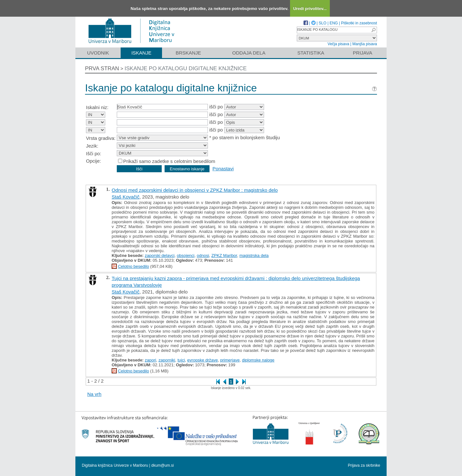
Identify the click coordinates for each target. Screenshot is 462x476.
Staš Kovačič (126, 197)
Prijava (363, 53)
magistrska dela (254, 255)
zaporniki (167, 360)
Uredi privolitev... (310, 8)
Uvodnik (98, 53)
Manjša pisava (365, 44)
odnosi (203, 255)
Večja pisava (338, 44)
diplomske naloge (258, 360)
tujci (181, 360)
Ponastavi (223, 169)
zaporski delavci (160, 255)
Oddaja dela (249, 53)
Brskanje (188, 53)
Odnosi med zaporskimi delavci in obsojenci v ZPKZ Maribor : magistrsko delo (195, 190)
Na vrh (94, 394)
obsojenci (186, 255)
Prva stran (102, 68)
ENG (334, 23)
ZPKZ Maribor (224, 255)
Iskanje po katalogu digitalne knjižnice (186, 68)
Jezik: (92, 146)
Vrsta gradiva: (101, 138)
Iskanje (141, 53)
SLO (322, 23)
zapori (150, 360)
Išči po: (94, 153)
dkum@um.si (163, 465)
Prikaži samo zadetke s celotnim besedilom (169, 161)
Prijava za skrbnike (364, 465)
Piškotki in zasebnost (359, 23)
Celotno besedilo (134, 266)
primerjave (230, 360)
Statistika (311, 53)
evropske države (203, 360)
